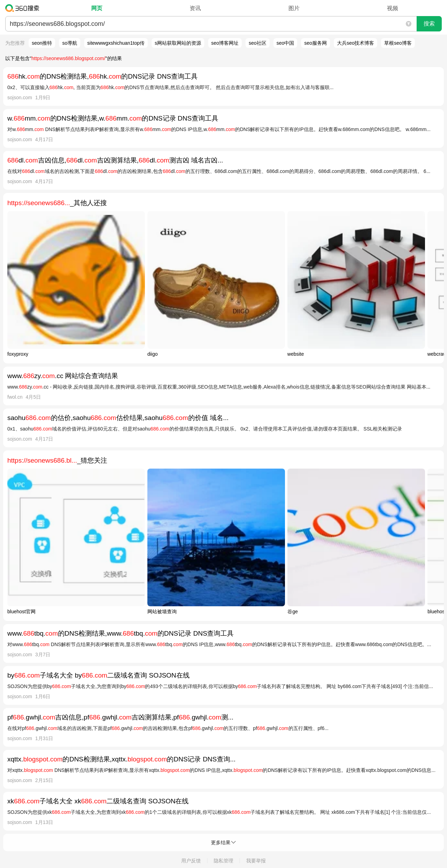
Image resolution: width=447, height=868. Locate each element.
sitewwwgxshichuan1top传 (116, 43)
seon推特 (42, 43)
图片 (294, 8)
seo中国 (285, 43)
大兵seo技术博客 (356, 43)
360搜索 (24, 8)
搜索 (429, 24)
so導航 (70, 43)
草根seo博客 (398, 43)
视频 (393, 8)
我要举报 (256, 861)
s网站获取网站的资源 (178, 43)
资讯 (195, 8)
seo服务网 (316, 43)
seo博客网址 (225, 43)
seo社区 (258, 43)
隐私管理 (223, 861)
